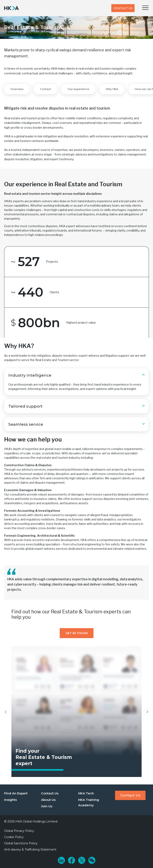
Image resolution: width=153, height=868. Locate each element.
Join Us (47, 806)
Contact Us (123, 8)
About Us (48, 800)
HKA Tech (86, 793)
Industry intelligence (30, 375)
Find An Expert (16, 793)
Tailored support (25, 406)
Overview (17, 89)
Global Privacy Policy (19, 831)
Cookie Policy (14, 837)
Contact (46, 89)
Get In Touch (77, 633)
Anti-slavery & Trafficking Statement (30, 850)
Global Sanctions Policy (21, 843)
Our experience (78, 89)
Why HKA (112, 89)
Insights (10, 800)
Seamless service (26, 424)
